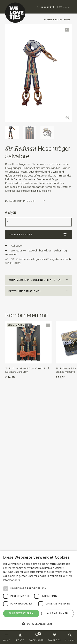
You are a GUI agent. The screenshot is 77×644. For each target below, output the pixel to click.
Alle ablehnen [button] (58, 613)
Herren (48, 20)
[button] (39, 280)
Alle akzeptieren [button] (21, 613)
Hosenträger (63, 20)
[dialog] (38, 591)
